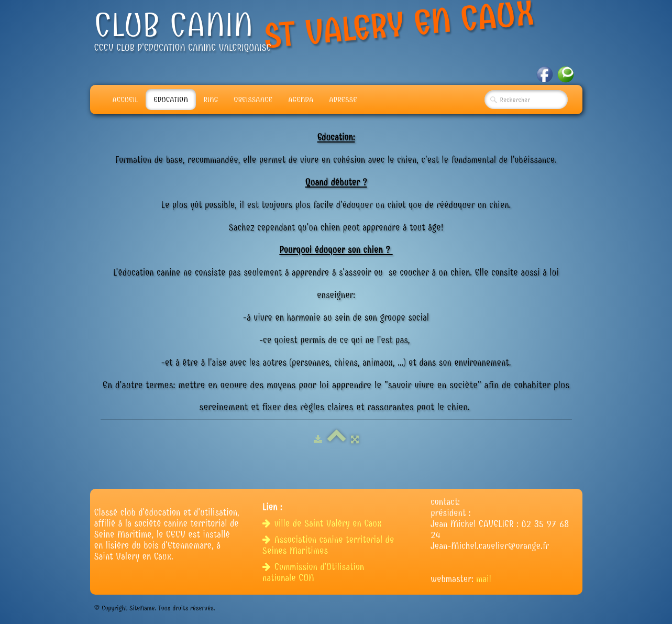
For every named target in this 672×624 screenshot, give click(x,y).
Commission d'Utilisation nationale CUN (313, 573)
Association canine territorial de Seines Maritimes (328, 545)
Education (171, 100)
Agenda (301, 100)
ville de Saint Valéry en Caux (323, 524)
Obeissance (253, 100)
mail (484, 579)
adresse (343, 100)
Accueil (125, 100)
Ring (211, 100)
